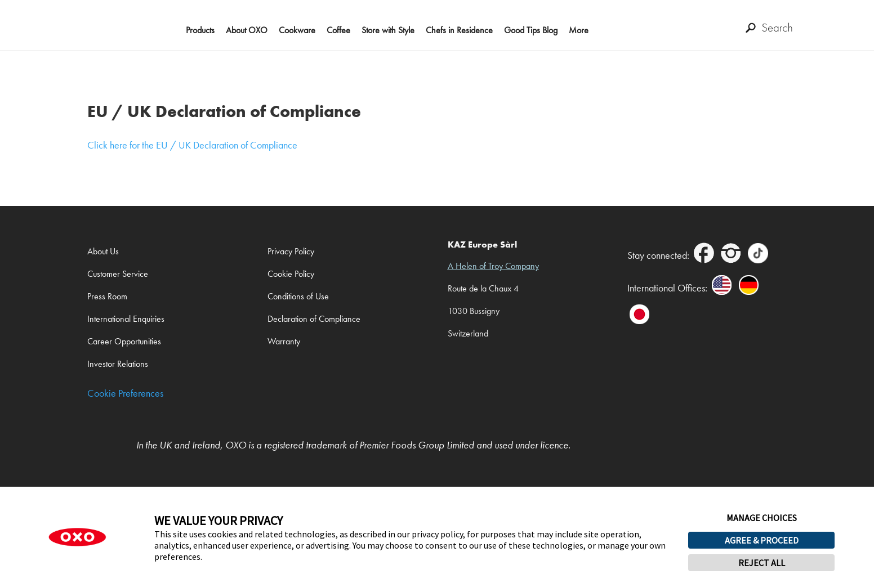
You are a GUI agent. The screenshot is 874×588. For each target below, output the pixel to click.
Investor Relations (118, 364)
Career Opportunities (124, 341)
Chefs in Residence (459, 30)
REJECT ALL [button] (762, 563)
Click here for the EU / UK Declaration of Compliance (192, 145)
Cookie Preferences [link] (125, 394)
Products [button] (200, 30)
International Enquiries (126, 319)
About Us (103, 251)
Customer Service (118, 274)
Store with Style (388, 30)
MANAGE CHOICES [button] (762, 518)
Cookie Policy (291, 274)
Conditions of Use (298, 296)
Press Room (107, 296)
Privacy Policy (291, 251)
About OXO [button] (247, 30)
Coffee (338, 30)
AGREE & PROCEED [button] (762, 540)
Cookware (297, 30)
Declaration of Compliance (314, 319)
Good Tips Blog (531, 30)
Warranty (284, 341)
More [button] (579, 30)
